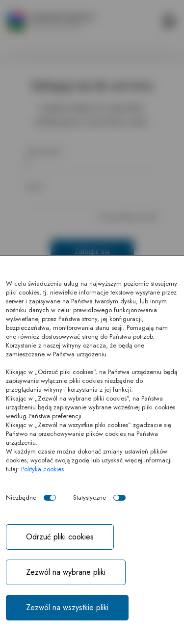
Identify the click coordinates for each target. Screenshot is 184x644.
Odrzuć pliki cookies (60, 537)
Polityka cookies (42, 469)
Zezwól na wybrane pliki (66, 572)
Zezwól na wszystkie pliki (67, 607)
